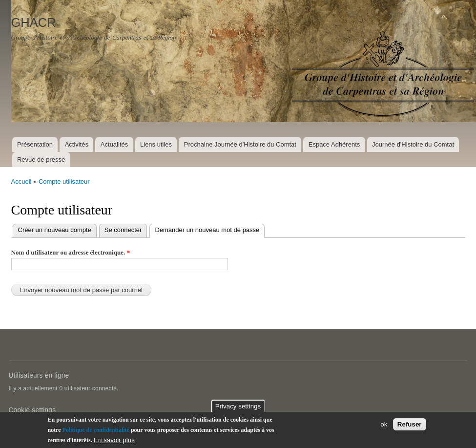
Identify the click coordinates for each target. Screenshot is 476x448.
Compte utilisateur (64, 181)
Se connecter (123, 230)
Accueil (21, 181)
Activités (77, 144)
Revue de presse (41, 160)
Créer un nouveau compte (55, 230)
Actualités (114, 144)
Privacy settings (238, 407)
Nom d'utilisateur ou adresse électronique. (71, 252)
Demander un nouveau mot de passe (210, 229)
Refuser (410, 425)
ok (384, 425)
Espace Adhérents (334, 144)
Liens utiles (156, 144)
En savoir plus (114, 440)
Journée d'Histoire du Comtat (413, 144)
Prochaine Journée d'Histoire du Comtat (240, 144)
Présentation (35, 144)
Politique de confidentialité (96, 430)
